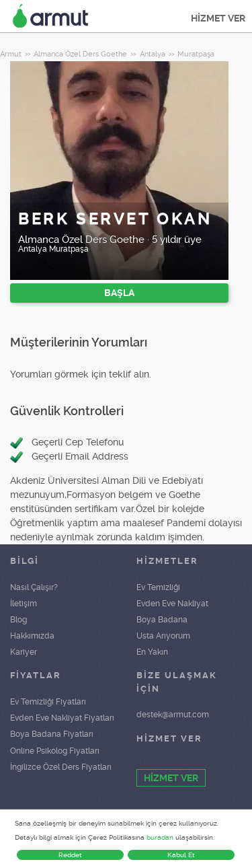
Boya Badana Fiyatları (52, 734)
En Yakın (152, 652)
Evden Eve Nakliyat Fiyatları (62, 718)
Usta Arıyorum (163, 636)
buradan (160, 837)
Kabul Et (181, 855)
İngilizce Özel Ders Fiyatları (61, 767)
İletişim (24, 604)
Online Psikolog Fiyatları (55, 751)
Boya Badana (162, 620)
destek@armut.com (173, 715)
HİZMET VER (218, 18)
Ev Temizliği (158, 587)
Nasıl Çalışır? (34, 587)
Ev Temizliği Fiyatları (48, 702)
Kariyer (24, 652)
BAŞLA (119, 293)
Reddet (70, 855)
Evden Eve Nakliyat (172, 604)
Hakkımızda (32, 636)
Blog (18, 620)
